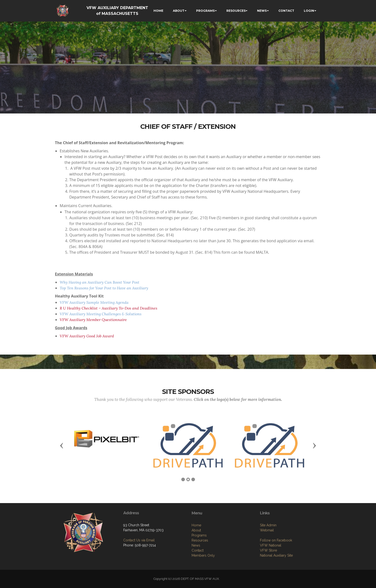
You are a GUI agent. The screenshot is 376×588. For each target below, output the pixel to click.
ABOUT (179, 11)
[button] (62, 445)
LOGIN (309, 11)
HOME (158, 11)
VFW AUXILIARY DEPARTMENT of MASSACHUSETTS (117, 11)
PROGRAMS (205, 11)
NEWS (262, 11)
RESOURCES (236, 11)
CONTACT (286, 11)
